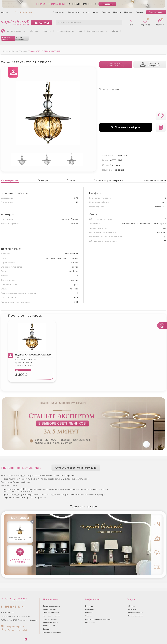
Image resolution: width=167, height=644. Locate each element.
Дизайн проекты (50, 626)
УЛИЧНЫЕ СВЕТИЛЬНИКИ (97, 31)
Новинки (128, 12)
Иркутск (5, 12)
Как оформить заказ (51, 616)
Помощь (140, 12)
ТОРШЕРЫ (47, 31)
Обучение (131, 606)
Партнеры (89, 609)
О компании (58, 12)
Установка (132, 609)
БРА (80, 31)
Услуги (86, 12)
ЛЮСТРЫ (34, 31)
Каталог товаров (50, 619)
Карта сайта (90, 622)
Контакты (89, 613)
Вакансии (89, 606)
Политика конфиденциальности (98, 619)
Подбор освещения (20, 38)
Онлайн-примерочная (52, 632)
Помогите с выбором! (126, 127)
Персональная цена (23, 370)
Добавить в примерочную (150, 64)
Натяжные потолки (5, 38)
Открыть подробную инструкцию (76, 468)
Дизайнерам (73, 12)
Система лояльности (16, 31)
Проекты (106, 12)
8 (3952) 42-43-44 (23, 12)
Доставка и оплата (51, 622)
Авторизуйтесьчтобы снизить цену (116, 64)
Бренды (46, 629)
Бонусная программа (52, 606)
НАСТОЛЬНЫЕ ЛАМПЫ (65, 31)
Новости (117, 12)
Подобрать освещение (70, 22)
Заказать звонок (156, 12)
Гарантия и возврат (51, 613)
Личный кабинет (50, 609)
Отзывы (88, 616)
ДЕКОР (115, 31)
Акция (95, 12)
